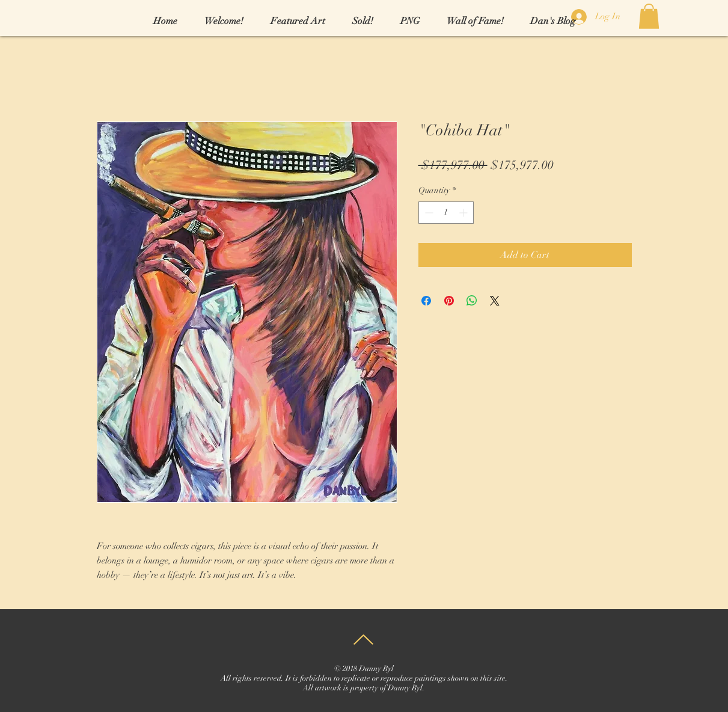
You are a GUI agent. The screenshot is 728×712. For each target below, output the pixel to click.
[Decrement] (428, 213)
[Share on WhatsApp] (472, 301)
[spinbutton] (446, 213)
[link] (649, 16)
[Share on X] (495, 301)
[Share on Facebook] (426, 301)
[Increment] (464, 213)
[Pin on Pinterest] (449, 301)
